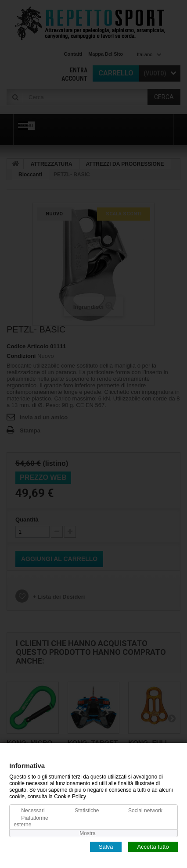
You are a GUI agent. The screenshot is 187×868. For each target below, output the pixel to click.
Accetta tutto (153, 846)
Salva (106, 846)
